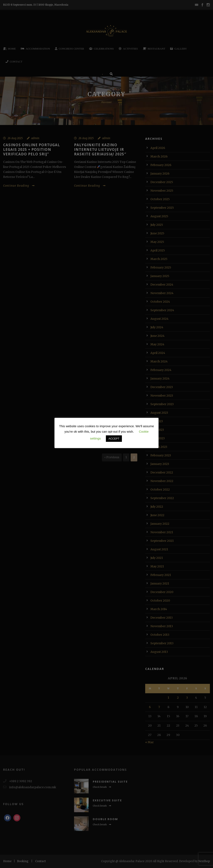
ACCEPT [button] (114, 439)
